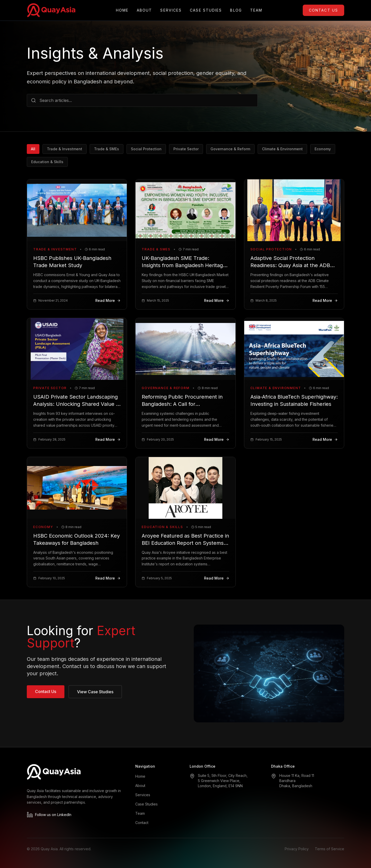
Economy (323, 149)
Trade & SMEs (107, 149)
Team (256, 10)
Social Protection (146, 149)
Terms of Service (330, 849)
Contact (142, 823)
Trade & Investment (65, 149)
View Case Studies (95, 692)
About (145, 10)
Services (171, 10)
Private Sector (186, 149)
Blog (236, 10)
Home (122, 10)
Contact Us (323, 10)
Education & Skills (47, 162)
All (33, 149)
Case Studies (206, 10)
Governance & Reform (230, 149)
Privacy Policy (297, 849)
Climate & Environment (282, 149)
